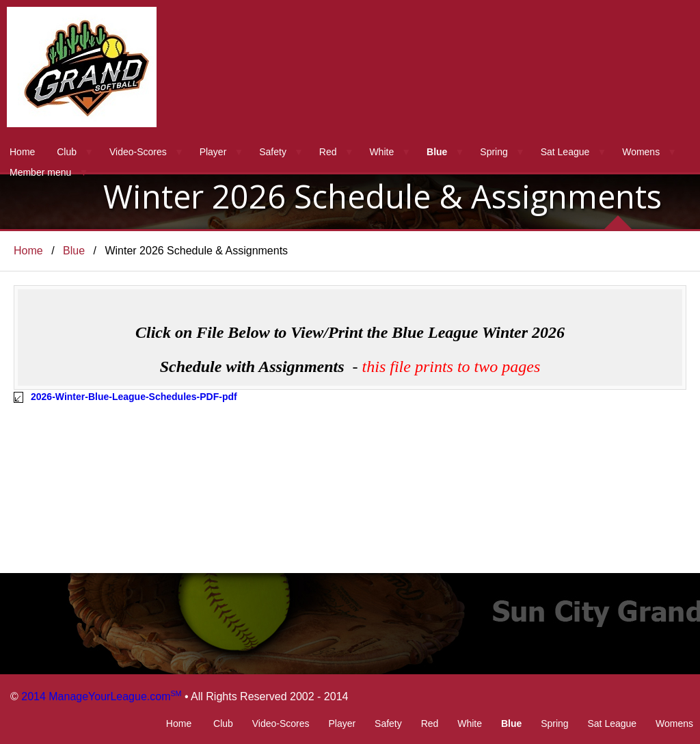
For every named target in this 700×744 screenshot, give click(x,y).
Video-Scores (138, 152)
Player (213, 152)
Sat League (565, 152)
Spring (494, 152)
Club (67, 152)
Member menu (40, 172)
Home (22, 152)
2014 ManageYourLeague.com (101, 696)
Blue (437, 152)
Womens (641, 152)
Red (328, 152)
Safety (273, 152)
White (381, 152)
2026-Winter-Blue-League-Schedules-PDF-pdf (134, 397)
